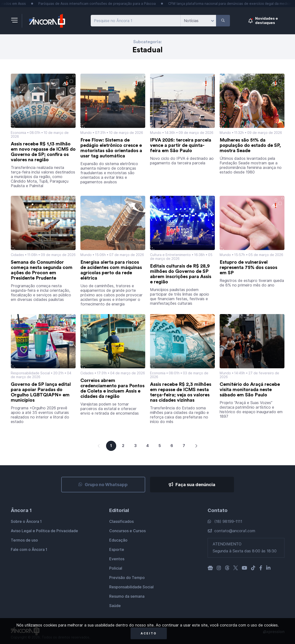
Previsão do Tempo (127, 578)
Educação (118, 540)
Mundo (86, 133)
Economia (18, 133)
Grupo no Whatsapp (103, 485)
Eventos (117, 559)
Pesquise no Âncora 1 (113, 21)
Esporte (117, 550)
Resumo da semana (127, 596)
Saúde (115, 606)
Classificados (121, 522)
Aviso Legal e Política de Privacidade (44, 531)
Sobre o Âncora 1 (26, 522)
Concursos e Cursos (127, 531)
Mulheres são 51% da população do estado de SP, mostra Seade (250, 145)
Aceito (149, 633)
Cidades (17, 255)
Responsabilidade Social (30, 373)
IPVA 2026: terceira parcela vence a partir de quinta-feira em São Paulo (181, 145)
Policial (116, 568)
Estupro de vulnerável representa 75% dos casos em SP (248, 268)
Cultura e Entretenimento (170, 255)
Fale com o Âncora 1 (29, 550)
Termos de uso (24, 540)
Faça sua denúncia (192, 485)
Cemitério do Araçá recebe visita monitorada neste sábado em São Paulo (250, 390)
